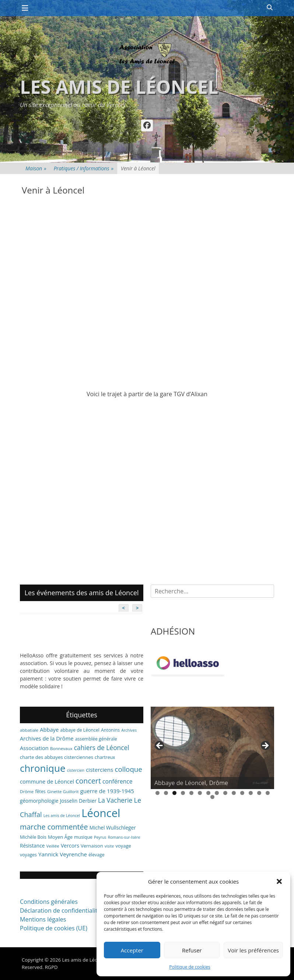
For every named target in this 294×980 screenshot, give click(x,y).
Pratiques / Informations (84, 168)
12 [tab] (251, 793)
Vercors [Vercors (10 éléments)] (70, 846)
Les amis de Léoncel (119, 87)
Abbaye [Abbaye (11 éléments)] (49, 729)
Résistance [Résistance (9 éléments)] (32, 846)
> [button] (265, 746)
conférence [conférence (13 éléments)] (118, 781)
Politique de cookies (190, 967)
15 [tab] (212, 797)
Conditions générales (49, 902)
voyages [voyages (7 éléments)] (28, 855)
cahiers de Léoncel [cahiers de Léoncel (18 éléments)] (102, 748)
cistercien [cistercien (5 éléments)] (76, 770)
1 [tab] (157, 793)
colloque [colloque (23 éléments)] (128, 769)
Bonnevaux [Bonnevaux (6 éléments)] (61, 748)
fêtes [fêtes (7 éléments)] (41, 791)
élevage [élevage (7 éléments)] (96, 855)
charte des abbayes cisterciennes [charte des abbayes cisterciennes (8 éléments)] (57, 757)
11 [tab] (242, 793)
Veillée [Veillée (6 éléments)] (53, 846)
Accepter (132, 950)
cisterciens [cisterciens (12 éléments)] (99, 770)
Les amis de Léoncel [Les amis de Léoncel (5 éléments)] (62, 816)
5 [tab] (191, 793)
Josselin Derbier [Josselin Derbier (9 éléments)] (78, 801)
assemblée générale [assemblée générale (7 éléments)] (96, 739)
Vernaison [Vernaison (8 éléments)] (92, 846)
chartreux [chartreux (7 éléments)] (105, 757)
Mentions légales (43, 919)
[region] (212, 748)
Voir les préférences (253, 950)
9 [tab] (225, 793)
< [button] (160, 746)
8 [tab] (217, 793)
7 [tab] (208, 793)
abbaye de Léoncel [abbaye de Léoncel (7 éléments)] (80, 730)
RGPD (51, 967)
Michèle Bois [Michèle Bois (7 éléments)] (33, 837)
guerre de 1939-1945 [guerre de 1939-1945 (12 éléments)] (107, 791)
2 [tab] (166, 793)
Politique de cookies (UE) (54, 928)
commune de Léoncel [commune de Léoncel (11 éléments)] (47, 781)
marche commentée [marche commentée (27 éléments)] (54, 827)
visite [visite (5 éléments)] (109, 846)
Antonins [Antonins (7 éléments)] (110, 730)
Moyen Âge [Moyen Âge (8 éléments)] (60, 837)
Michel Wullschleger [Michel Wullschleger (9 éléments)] (113, 828)
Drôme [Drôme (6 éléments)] (27, 791)
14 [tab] (268, 793)
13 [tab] (259, 793)
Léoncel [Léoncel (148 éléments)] (101, 813)
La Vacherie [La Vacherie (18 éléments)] (115, 800)
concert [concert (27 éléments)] (88, 781)
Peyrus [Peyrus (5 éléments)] (100, 837)
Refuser (192, 950)
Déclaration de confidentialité (60, 910)
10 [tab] (234, 793)
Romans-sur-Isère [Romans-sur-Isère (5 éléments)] (124, 837)
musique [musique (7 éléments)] (83, 837)
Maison (36, 168)
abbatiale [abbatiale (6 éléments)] (29, 730)
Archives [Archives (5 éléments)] (129, 730)
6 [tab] (200, 793)
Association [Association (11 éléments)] (34, 748)
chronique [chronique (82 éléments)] (43, 768)
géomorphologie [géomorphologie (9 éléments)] (39, 801)
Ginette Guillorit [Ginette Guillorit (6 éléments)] (63, 791)
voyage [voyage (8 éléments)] (123, 846)
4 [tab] (183, 793)
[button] (279, 881)
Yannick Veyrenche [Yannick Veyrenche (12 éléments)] (63, 854)
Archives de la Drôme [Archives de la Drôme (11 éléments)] (47, 738)
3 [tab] (174, 793)
